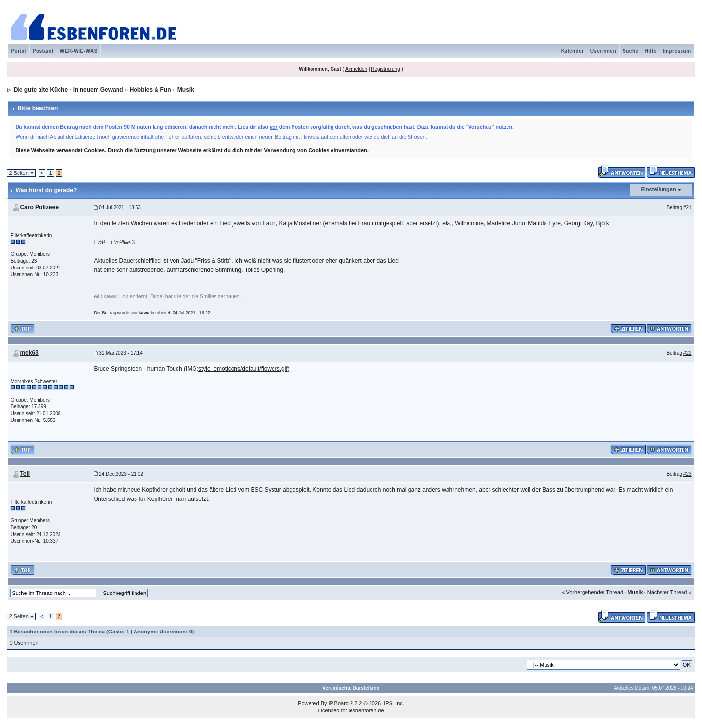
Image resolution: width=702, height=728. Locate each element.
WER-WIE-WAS (79, 51)
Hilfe (651, 51)
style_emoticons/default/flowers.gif (243, 369)
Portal (18, 51)
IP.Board (339, 703)
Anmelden (356, 69)
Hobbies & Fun (150, 90)
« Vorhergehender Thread (592, 592)
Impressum (677, 51)
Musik (186, 90)
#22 (688, 353)
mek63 (29, 353)
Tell (25, 474)
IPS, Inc (393, 703)
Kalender (573, 51)
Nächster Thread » (670, 592)
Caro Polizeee (39, 207)
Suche (631, 51)
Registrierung (385, 69)
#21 (688, 207)
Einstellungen (659, 189)
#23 (688, 474)
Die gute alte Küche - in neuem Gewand (68, 90)
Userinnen (603, 51)
